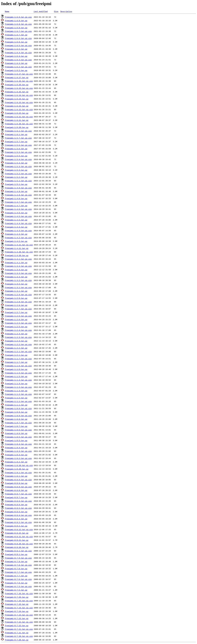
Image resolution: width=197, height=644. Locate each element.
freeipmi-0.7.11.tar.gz (17, 633)
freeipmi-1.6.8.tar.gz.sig (18, 24)
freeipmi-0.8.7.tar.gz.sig (18, 494)
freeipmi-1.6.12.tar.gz (17, 113)
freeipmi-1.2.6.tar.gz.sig (18, 316)
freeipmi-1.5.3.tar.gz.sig (18, 166)
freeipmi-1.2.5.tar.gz (16, 327)
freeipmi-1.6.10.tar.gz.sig (19, 124)
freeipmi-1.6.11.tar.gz (17, 120)
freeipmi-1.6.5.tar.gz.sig (18, 45)
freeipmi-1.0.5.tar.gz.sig (18, 437)
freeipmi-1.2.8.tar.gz (16, 305)
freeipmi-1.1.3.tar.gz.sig (18, 387)
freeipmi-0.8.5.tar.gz (16, 512)
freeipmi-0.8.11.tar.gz (17, 540)
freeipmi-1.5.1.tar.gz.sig (18, 181)
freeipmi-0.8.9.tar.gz (16, 483)
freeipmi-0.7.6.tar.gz (16, 583)
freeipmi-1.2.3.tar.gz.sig (18, 337)
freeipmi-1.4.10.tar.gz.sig (19, 252)
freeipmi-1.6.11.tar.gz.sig (19, 117)
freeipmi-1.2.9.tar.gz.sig (18, 295)
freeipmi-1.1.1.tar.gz (16, 405)
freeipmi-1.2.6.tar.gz (16, 319)
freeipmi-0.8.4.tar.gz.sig (18, 515)
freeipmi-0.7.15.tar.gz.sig (19, 601)
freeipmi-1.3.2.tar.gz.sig (18, 280)
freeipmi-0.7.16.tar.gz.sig (19, 593)
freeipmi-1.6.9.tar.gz (16, 21)
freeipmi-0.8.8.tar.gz (16, 490)
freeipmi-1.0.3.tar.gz (16, 455)
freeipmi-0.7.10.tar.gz (17, 640)
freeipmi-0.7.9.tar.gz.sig (18, 558)
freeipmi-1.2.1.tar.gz (16, 355)
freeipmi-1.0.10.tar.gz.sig (19, 465)
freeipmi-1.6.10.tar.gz (17, 127)
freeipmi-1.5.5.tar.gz (16, 156)
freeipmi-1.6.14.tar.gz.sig (19, 95)
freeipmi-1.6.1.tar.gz (16, 134)
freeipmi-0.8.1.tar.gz (16, 554)
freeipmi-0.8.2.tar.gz (16, 526)
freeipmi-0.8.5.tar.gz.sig (18, 508)
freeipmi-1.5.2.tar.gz (16, 177)
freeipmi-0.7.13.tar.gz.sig (19, 615)
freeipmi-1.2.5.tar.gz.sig (18, 323)
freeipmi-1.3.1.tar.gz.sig (18, 287)
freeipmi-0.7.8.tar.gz (16, 569)
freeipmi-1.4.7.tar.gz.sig (18, 202)
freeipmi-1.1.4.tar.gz (16, 384)
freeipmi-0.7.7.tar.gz (16, 576)
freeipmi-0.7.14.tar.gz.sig (19, 608)
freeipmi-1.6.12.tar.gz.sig (19, 110)
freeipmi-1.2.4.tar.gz (16, 334)
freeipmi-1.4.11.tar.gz (17, 248)
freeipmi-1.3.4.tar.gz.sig (18, 266)
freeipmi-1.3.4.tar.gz (16, 270)
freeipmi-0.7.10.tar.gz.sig (19, 636)
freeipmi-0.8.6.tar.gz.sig (18, 501)
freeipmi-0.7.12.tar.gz (17, 626)
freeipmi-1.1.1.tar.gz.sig (18, 401)
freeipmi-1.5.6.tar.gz (16, 149)
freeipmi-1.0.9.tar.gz (16, 412)
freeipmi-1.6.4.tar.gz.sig (18, 53)
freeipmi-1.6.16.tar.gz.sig (19, 81)
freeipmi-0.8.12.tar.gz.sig (19, 529)
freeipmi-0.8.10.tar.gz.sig (19, 544)
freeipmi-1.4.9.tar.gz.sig (18, 188)
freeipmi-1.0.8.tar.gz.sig (18, 416)
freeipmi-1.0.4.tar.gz (16, 448)
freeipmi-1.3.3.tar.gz (16, 277)
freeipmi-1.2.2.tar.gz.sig (18, 344)
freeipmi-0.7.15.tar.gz (17, 604)
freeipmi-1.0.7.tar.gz (16, 426)
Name (7, 11)
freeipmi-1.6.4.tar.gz (16, 56)
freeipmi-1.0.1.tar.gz (16, 476)
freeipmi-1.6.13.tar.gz (17, 106)
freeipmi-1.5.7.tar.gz (16, 142)
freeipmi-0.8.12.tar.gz (17, 533)
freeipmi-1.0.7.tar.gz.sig (18, 423)
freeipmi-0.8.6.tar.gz (16, 505)
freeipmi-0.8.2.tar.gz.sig (18, 522)
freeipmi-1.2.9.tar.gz (16, 298)
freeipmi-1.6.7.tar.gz (16, 35)
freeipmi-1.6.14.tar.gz (17, 99)
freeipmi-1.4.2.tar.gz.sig (18, 238)
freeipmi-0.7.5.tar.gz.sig (18, 586)
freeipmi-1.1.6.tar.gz (16, 369)
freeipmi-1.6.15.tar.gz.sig (19, 88)
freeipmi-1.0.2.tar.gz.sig (18, 458)
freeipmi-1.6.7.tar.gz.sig (18, 31)
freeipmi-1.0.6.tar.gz (16, 433)
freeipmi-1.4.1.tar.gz (16, 263)
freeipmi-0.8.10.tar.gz (17, 547)
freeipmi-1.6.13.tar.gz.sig (19, 102)
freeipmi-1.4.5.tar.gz (16, 220)
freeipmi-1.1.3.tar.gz (16, 391)
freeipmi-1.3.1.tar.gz (16, 291)
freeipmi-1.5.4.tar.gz (16, 163)
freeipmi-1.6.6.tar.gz (16, 42)
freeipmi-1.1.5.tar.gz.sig (18, 373)
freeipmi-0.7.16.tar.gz (17, 597)
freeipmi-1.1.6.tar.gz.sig (18, 366)
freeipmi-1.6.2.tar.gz (16, 70)
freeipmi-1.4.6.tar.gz (16, 213)
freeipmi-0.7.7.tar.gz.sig (18, 572)
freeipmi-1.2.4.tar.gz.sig (18, 330)
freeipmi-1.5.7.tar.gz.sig (18, 138)
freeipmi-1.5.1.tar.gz (16, 184)
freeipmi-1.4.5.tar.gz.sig (18, 216)
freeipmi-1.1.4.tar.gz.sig (18, 380)
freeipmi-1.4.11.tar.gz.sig (19, 245)
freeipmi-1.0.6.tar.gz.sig (18, 430)
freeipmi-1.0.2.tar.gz (16, 462)
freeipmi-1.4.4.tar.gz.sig (18, 223)
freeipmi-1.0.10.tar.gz (17, 469)
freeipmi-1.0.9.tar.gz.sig (18, 408)
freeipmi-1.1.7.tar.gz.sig (18, 359)
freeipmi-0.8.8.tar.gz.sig (18, 487)
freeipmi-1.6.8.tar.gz (16, 28)
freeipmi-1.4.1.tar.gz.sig (18, 259)
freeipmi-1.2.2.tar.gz (16, 348)
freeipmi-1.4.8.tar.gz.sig (18, 195)
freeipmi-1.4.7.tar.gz (16, 206)
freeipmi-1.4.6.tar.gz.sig (18, 209)
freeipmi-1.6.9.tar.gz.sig (18, 17)
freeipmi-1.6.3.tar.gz (16, 63)
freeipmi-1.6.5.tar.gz (16, 49)
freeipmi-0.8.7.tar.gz (16, 497)
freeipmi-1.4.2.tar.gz (16, 241)
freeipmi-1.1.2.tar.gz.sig (18, 394)
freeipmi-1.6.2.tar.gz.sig (18, 67)
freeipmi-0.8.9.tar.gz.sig (18, 480)
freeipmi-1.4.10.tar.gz (17, 255)
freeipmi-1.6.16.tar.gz (17, 85)
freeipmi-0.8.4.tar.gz (16, 519)
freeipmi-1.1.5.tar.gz (16, 376)
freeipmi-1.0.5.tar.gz (16, 440)
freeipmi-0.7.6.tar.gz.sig (18, 579)
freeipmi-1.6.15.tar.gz (17, 92)
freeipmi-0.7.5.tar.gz (16, 590)
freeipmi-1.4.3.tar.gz (16, 234)
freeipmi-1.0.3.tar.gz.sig (18, 451)
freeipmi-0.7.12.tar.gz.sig (19, 622)
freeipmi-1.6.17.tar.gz (17, 77)
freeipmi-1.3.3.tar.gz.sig (18, 273)
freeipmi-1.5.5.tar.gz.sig (18, 152)
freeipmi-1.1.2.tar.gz (16, 398)
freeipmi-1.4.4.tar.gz (16, 227)
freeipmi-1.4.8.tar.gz (16, 198)
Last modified (41, 11)
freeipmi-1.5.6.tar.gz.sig (18, 145)
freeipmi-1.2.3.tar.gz (16, 341)
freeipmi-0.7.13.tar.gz (17, 618)
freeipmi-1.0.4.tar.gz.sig (18, 444)
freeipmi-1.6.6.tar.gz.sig (18, 38)
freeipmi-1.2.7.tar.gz (16, 312)
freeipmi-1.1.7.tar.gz (16, 362)
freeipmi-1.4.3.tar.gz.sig (18, 230)
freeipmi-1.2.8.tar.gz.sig (18, 302)
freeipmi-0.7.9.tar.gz (16, 561)
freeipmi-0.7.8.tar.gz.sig (18, 565)
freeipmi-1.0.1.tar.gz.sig (18, 472)
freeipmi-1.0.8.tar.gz (16, 419)
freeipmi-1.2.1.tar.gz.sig (18, 351)
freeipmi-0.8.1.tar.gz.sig (18, 551)
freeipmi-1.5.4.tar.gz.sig (18, 159)
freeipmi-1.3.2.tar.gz (16, 284)
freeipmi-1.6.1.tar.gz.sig (18, 131)
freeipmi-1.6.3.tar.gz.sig (18, 60)
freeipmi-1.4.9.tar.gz (16, 191)
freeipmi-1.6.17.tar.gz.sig (19, 74)
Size (56, 11)
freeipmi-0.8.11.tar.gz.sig (19, 537)
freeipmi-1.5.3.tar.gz (16, 170)
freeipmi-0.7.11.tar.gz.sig (19, 629)
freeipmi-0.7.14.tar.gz (17, 611)
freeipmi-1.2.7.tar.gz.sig (18, 309)
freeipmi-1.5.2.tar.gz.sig (18, 174)
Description (66, 11)
